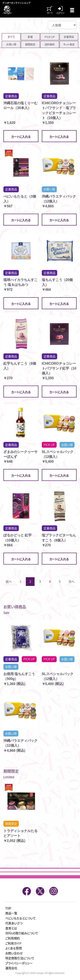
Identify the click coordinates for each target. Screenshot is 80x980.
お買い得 (11, 44)
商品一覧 (11, 913)
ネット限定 (69, 44)
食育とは (11, 928)
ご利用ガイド (13, 943)
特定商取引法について (20, 958)
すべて (11, 37)
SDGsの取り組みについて (22, 933)
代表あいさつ (14, 923)
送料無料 (50, 44)
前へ (9, 581)
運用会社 (11, 968)
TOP (8, 908)
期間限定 (30, 44)
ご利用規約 (13, 938)
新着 (30, 37)
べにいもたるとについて (21, 918)
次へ (71, 581)
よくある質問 (14, 948)
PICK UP (50, 37)
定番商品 (69, 37)
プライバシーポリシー (19, 963)
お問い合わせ (14, 953)
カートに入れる (21, 137)
